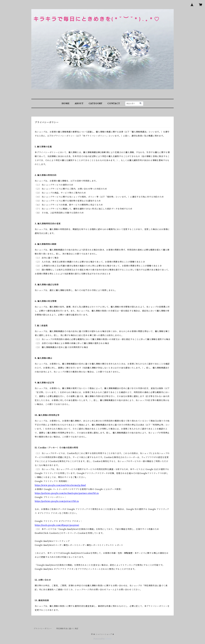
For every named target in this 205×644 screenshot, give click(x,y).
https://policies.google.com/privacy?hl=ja (57, 501)
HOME (66, 103)
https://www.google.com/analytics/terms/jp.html (60, 485)
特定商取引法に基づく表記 (67, 629)
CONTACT (114, 103)
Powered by (103, 639)
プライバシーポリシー (43, 629)
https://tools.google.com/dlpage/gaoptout (57, 525)
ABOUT (79, 103)
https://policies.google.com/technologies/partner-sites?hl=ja (67, 493)
